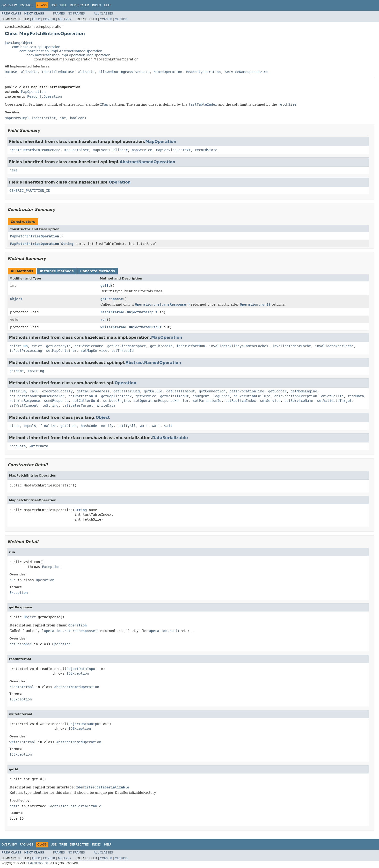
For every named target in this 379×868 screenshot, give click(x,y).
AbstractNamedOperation (147, 162)
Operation (120, 182)
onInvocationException (296, 396)
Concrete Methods (98, 271)
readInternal (113, 312)
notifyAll (127, 426)
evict (37, 346)
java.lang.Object (19, 43)
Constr (49, 19)
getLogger (277, 391)
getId (106, 286)
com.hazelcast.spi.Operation (36, 47)
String (67, 244)
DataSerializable (21, 72)
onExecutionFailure (252, 396)
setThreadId (122, 351)
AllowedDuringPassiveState (124, 72)
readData (356, 396)
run (104, 320)
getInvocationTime (247, 391)
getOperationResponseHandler (37, 396)
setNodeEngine (117, 401)
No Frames (76, 14)
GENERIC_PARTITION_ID (30, 191)
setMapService (94, 351)
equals (30, 426)
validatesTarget (78, 405)
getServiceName (89, 346)
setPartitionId (207, 401)
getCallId (153, 391)
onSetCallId (332, 396)
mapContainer (77, 150)
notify (107, 426)
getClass (69, 426)
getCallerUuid (127, 391)
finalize (48, 426)
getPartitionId (83, 396)
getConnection (212, 391)
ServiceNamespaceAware (246, 72)
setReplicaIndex (241, 401)
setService (270, 401)
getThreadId (161, 346)
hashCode (89, 426)
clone (15, 426)
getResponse (112, 299)
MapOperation (33, 92)
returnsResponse (25, 401)
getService (146, 396)
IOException (78, 673)
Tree (63, 5)
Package (26, 5)
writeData (106, 405)
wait (144, 426)
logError (221, 396)
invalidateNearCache (292, 346)
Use (54, 5)
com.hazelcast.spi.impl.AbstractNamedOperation (61, 51)
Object (16, 299)
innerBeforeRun (191, 346)
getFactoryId (58, 346)
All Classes (103, 14)
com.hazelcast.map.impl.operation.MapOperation (68, 55)
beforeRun (19, 346)
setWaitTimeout (24, 405)
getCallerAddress (93, 391)
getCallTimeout (181, 391)
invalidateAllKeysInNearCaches (239, 346)
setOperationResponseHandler (161, 401)
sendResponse (56, 401)
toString (36, 371)
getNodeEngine (304, 391)
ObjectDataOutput (145, 327)
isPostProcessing (26, 351)
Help (108, 5)
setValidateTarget (334, 401)
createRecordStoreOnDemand (35, 150)
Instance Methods (57, 271)
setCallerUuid (86, 401)
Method (64, 19)
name (14, 170)
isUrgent (201, 396)
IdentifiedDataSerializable (68, 72)
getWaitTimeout (175, 396)
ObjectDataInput (142, 312)
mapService (142, 150)
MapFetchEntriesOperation (35, 236)
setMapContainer (61, 351)
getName (17, 371)
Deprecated (80, 5)
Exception (51, 567)
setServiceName (299, 401)
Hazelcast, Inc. (38, 863)
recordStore (206, 150)
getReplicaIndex (116, 396)
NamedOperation (168, 72)
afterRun (18, 391)
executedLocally (57, 391)
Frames (59, 14)
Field (36, 19)
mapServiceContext (173, 150)
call (34, 391)
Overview (9, 5)
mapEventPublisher (110, 150)
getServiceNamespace (127, 346)
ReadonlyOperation (203, 72)
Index (97, 5)
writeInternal (114, 327)
